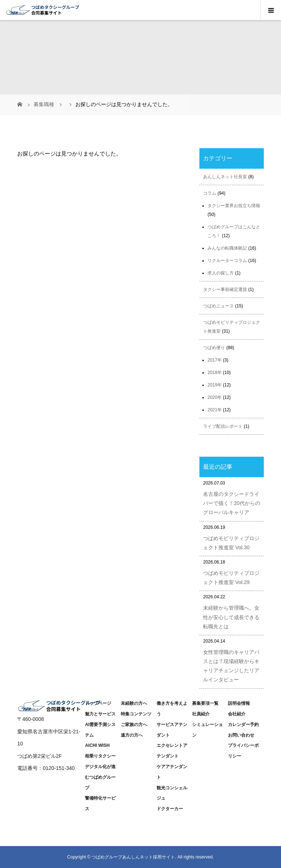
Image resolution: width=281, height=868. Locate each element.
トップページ (98, 703)
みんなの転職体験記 (227, 248)
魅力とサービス (100, 714)
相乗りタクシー (100, 756)
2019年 (215, 385)
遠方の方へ (132, 735)
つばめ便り (214, 348)
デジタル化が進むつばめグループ (100, 777)
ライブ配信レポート (223, 426)
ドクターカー (170, 809)
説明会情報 (239, 703)
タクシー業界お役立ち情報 (234, 206)
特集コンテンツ (136, 714)
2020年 (215, 397)
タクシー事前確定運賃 (225, 289)
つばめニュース (218, 306)
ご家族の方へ (134, 725)
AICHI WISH (97, 745)
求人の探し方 (221, 273)
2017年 (215, 360)
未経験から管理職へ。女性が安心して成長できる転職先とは (231, 617)
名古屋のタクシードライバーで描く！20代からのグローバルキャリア (232, 503)
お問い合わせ (241, 735)
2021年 (215, 410)
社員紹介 (201, 714)
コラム (210, 193)
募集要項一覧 (205, 703)
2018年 (215, 373)
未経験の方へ (134, 703)
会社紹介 (237, 714)
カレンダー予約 (243, 725)
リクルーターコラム (227, 261)
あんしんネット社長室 (225, 177)
